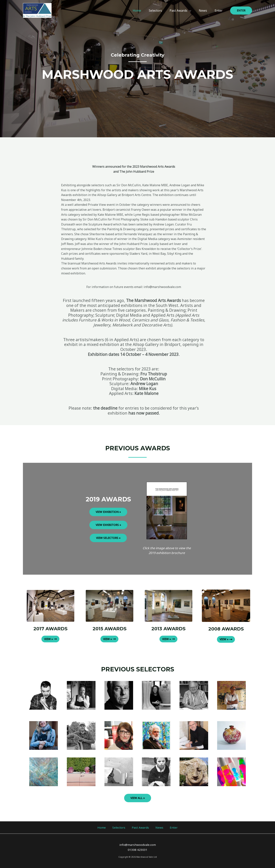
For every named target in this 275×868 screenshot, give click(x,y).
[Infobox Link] (231, 695)
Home (108, 827)
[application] (193, 11)
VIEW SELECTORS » (108, 538)
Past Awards (140, 827)
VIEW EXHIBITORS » (108, 525)
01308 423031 (138, 850)
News (156, 827)
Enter (167, 827)
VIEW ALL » (138, 798)
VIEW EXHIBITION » (108, 512)
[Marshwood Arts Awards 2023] (37, 10)
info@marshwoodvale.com (137, 845)
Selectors (122, 827)
